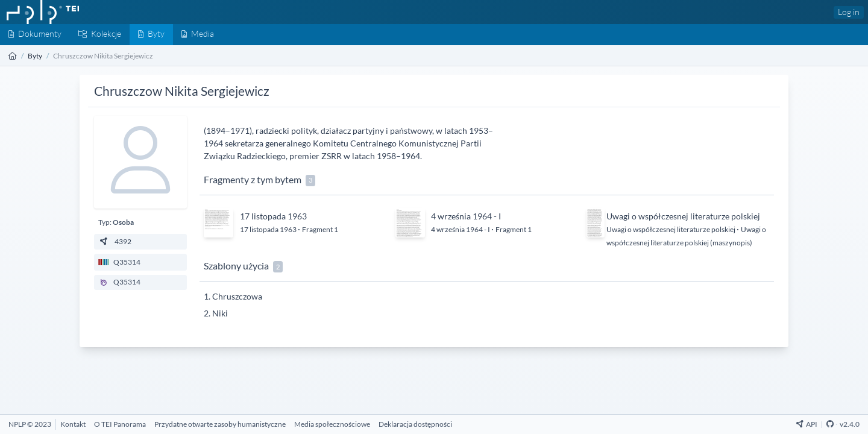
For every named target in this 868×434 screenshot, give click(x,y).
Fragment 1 (320, 229)
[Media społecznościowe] (332, 424)
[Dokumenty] (35, 35)
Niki (220, 313)
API (807, 424)
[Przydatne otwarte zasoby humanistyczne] (220, 424)
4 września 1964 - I (466, 216)
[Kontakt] (73, 424)
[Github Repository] (830, 424)
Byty (35, 56)
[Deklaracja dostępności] (415, 424)
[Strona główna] (13, 56)
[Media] (198, 35)
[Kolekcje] (100, 35)
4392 (115, 241)
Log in (849, 12)
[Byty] (151, 35)
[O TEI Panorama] (120, 424)
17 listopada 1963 (273, 216)
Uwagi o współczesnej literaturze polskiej (683, 216)
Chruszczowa (237, 296)
